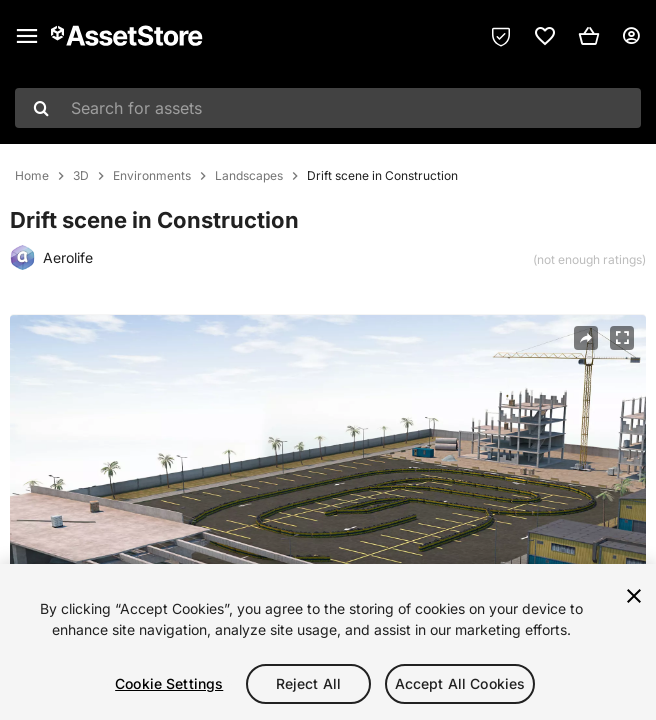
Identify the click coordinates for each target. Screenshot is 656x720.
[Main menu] (27, 36)
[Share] (586, 338)
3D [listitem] (81, 176)
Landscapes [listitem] (249, 176)
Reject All (308, 683)
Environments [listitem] (152, 176)
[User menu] (631, 36)
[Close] (634, 596)
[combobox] (328, 108)
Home (32, 176)
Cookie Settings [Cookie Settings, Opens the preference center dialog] (169, 683)
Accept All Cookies (460, 683)
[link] (545, 36)
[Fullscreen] (622, 338)
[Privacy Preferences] (501, 36)
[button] (589, 36)
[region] (328, 642)
